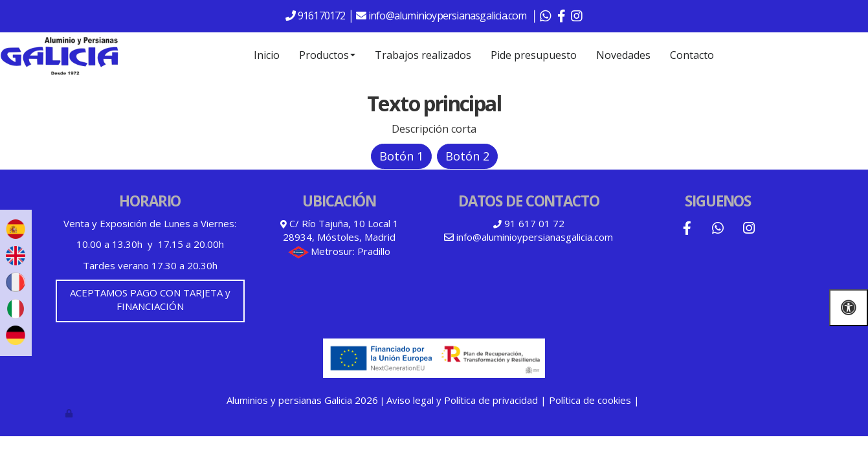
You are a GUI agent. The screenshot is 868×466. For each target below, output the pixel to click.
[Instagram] (749, 229)
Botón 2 (467, 156)
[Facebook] (687, 229)
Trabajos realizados (423, 55)
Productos (327, 55)
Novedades (623, 55)
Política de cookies (590, 400)
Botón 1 (401, 156)
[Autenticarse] (70, 413)
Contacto (692, 55)
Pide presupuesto (534, 55)
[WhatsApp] (718, 229)
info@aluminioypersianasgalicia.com (449, 16)
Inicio (267, 55)
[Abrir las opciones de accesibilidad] (849, 308)
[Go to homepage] (60, 55)
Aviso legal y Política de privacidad (462, 400)
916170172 (321, 16)
